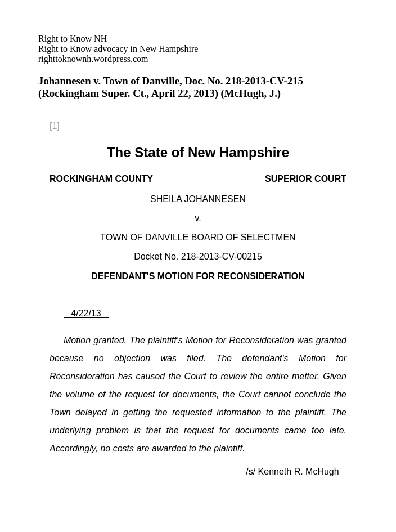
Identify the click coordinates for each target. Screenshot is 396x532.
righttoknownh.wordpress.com (118, 49)
